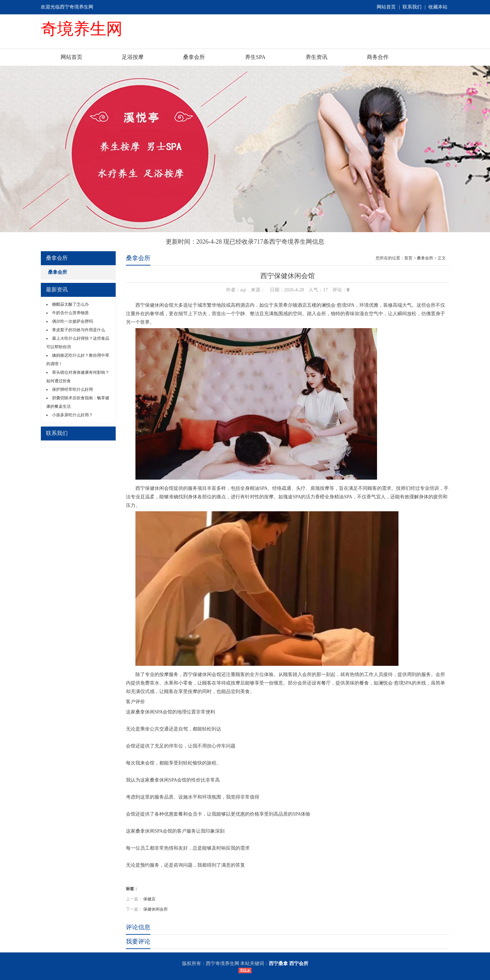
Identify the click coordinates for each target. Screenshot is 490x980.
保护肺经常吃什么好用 (72, 389)
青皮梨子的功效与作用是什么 (79, 330)
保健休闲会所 (156, 909)
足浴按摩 (133, 57)
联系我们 (412, 7)
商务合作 (378, 57)
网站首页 (386, 7)
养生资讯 (316, 57)
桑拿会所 (194, 57)
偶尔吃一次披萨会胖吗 (72, 321)
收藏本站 (438, 7)
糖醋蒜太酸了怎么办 (70, 304)
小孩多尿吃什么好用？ (72, 415)
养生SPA (255, 57)
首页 (408, 258)
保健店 (149, 899)
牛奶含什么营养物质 (70, 313)
